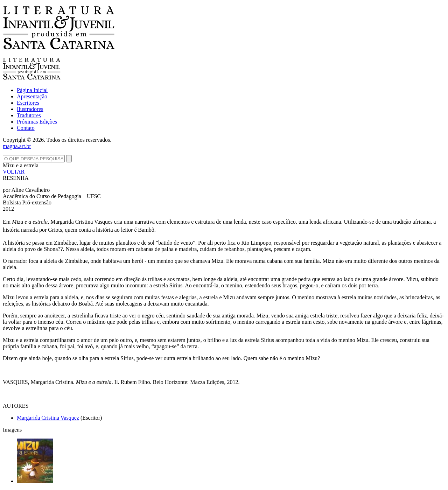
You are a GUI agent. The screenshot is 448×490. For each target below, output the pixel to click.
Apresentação (32, 96)
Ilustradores (30, 109)
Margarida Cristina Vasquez (48, 418)
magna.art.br (17, 146)
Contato (26, 128)
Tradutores (29, 115)
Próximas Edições (37, 122)
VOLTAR (14, 172)
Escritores (28, 103)
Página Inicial (32, 90)
